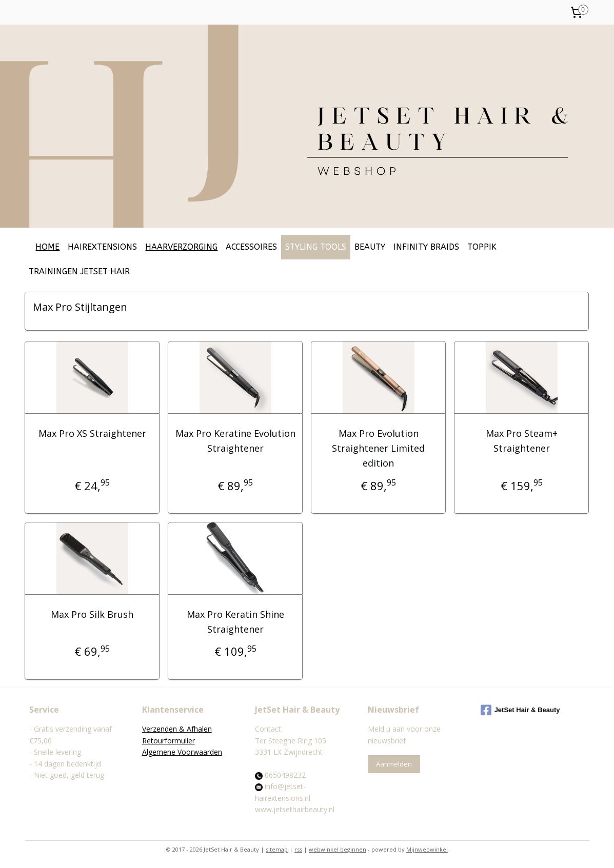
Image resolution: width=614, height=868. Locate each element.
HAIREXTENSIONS (102, 247)
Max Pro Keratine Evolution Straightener (235, 441)
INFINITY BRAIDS (426, 247)
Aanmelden (394, 764)
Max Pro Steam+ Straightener (522, 441)
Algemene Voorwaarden (182, 752)
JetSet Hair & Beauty (520, 710)
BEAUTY (370, 247)
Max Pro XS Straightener (92, 433)
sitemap (277, 849)
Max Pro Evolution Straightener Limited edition (378, 448)
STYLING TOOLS (316, 247)
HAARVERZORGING (181, 247)
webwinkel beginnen (338, 849)
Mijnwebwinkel (427, 849)
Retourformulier (169, 741)
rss (298, 849)
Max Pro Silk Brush (92, 614)
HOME (47, 247)
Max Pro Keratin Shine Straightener (235, 622)
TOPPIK (482, 247)
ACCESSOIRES (251, 247)
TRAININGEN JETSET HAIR (79, 271)
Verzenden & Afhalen (177, 729)
